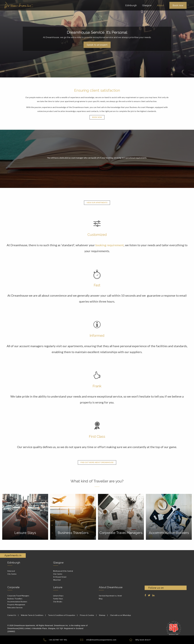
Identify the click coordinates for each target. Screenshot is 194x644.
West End (57, 579)
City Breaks (58, 601)
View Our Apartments (97, 203)
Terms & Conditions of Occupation (62, 615)
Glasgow (58, 562)
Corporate (14, 587)
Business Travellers (15, 598)
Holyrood (11, 570)
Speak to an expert (97, 45)
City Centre (12, 573)
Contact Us (12, 615)
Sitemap (102, 615)
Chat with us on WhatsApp (121, 615)
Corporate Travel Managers (18, 595)
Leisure (58, 587)
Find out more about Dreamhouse (97, 462)
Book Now (97, 117)
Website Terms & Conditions (32, 615)
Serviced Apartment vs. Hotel (110, 595)
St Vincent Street (60, 576)
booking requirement (110, 245)
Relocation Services (15, 607)
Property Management (16, 604)
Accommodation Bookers (17, 601)
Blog (101, 598)
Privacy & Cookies (87, 615)
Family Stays (58, 598)
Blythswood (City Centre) (63, 570)
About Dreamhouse (111, 587)
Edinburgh (14, 562)
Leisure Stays (58, 595)
